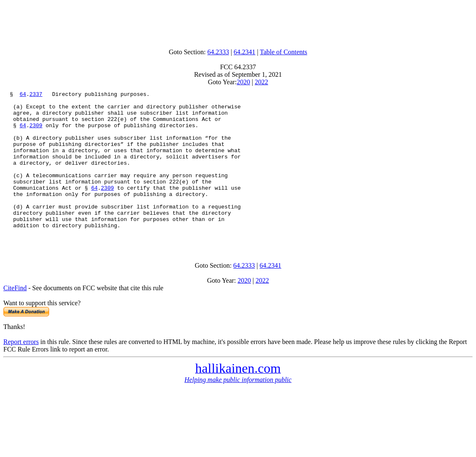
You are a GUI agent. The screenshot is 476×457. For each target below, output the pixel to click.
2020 (243, 82)
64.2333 (218, 52)
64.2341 (245, 52)
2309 (36, 133)
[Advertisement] (238, 22)
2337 (36, 95)
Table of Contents (284, 52)
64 (23, 95)
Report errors (21, 372)
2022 (261, 82)
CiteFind (15, 318)
